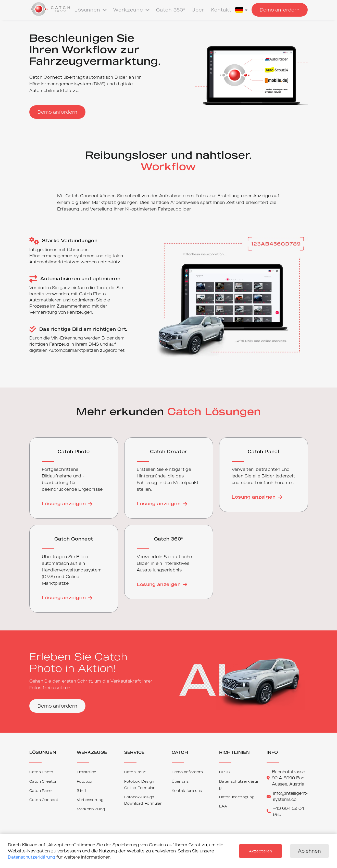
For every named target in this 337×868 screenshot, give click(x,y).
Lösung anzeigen (67, 503)
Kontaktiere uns (187, 790)
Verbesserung (90, 800)
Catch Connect (44, 800)
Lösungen (91, 10)
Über (198, 10)
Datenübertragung (237, 797)
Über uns (180, 781)
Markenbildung (91, 809)
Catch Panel (41, 790)
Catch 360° (171, 10)
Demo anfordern (280, 10)
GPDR (225, 772)
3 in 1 (81, 790)
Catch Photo (41, 772)
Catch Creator (43, 781)
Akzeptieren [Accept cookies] (260, 851)
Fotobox (85, 781)
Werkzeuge (132, 10)
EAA (223, 806)
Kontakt (221, 10)
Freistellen (87, 772)
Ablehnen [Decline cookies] (309, 851)
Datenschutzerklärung (32, 857)
